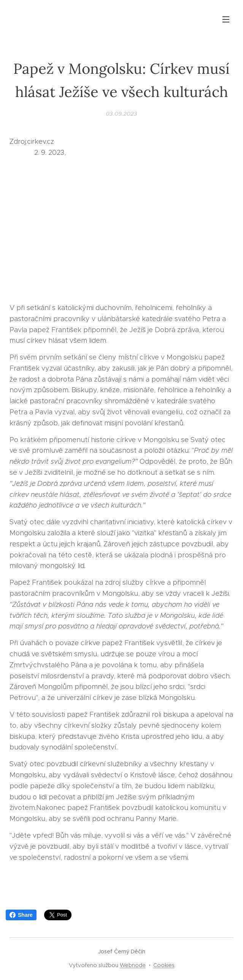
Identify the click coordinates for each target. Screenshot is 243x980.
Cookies (164, 965)
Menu (226, 19)
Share (21, 915)
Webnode (133, 965)
